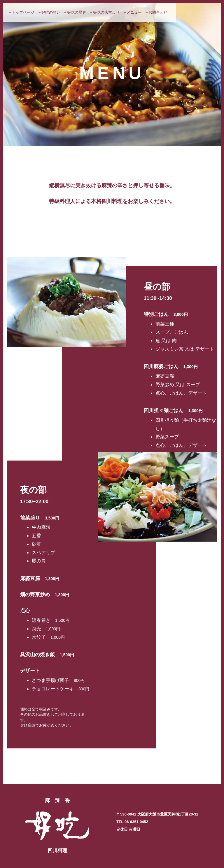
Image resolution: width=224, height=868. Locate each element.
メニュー (134, 12)
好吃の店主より (106, 12)
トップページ (23, 12)
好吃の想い (51, 12)
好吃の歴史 (77, 12)
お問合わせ (158, 12)
